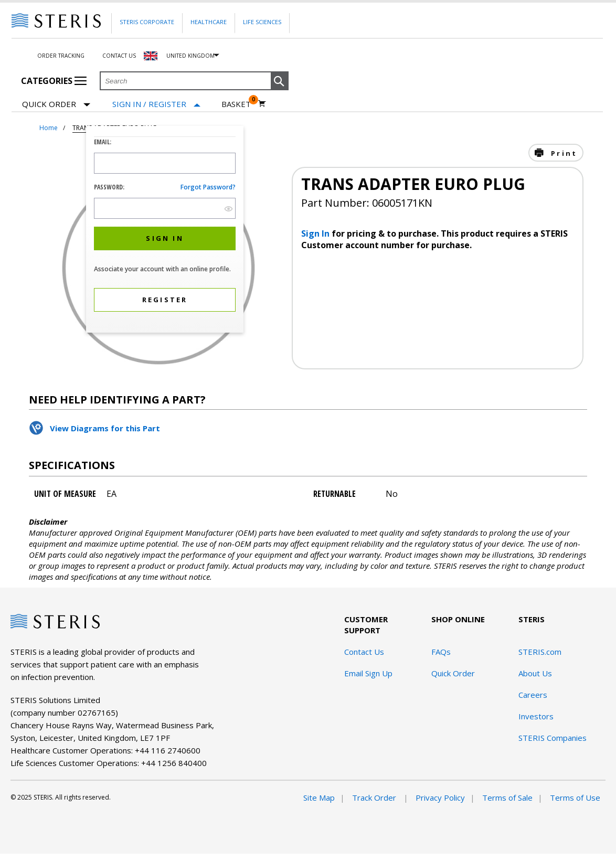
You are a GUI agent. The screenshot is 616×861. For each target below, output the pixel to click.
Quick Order (56, 105)
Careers (533, 695)
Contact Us (119, 56)
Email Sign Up (368, 673)
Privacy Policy (440, 798)
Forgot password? (208, 187)
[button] (280, 81)
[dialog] (165, 231)
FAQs (441, 652)
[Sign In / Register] (156, 104)
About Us (535, 673)
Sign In (316, 233)
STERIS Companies (553, 738)
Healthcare (209, 22)
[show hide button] (229, 209)
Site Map (319, 798)
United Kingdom (190, 56)
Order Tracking (61, 56)
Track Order (375, 798)
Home (49, 128)
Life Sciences (262, 22)
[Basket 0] (244, 104)
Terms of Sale (507, 798)
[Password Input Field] (165, 208)
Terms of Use (575, 798)
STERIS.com (540, 652)
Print (562, 153)
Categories (54, 81)
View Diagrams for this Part (105, 428)
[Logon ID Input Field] (165, 163)
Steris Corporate (147, 22)
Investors (536, 716)
